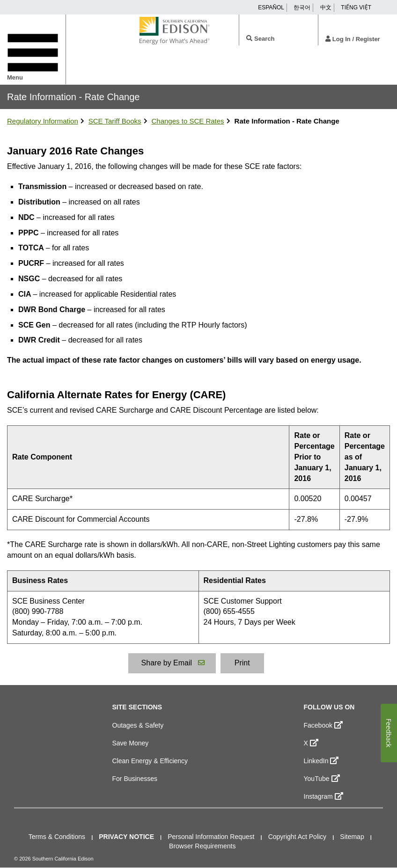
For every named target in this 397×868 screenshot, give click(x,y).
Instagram (323, 796)
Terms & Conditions (57, 837)
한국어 (302, 7)
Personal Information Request (211, 837)
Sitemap (352, 837)
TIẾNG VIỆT (356, 7)
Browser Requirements (202, 846)
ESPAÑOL (271, 7)
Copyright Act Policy (298, 837)
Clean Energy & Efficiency (150, 761)
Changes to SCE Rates (188, 121)
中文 (326, 7)
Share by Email (172, 662)
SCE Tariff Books (115, 121)
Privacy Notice (126, 837)
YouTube (322, 778)
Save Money (131, 743)
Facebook (323, 725)
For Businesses (135, 779)
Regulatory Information (43, 121)
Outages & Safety (138, 725)
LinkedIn (321, 760)
